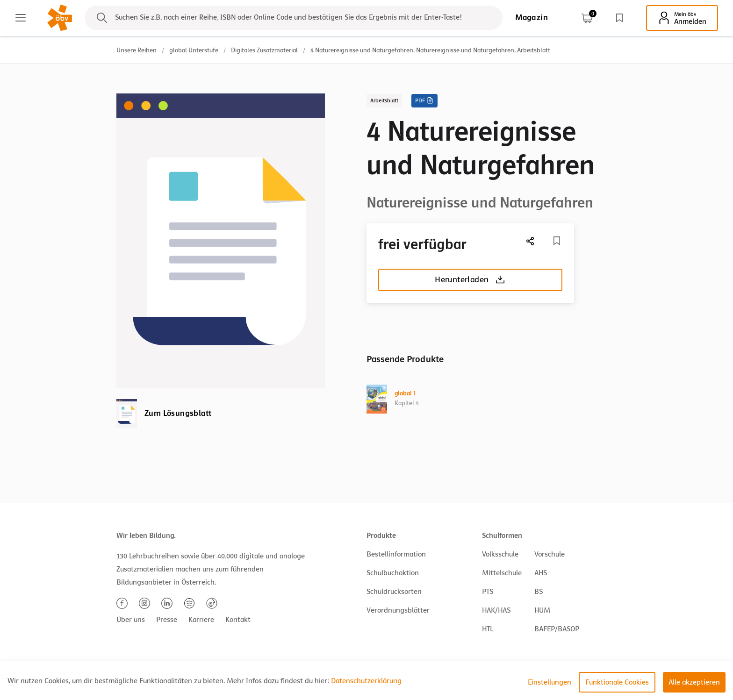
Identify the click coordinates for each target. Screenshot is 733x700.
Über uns (131, 620)
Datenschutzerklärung (366, 681)
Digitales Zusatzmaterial (264, 50)
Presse (167, 620)
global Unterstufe (194, 50)
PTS (488, 592)
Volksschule (500, 554)
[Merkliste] (557, 241)
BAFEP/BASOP (557, 629)
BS (539, 592)
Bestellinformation (396, 554)
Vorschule (550, 554)
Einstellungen (550, 682)
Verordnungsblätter (398, 610)
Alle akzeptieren (694, 682)
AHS (541, 573)
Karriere (201, 620)
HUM (542, 610)
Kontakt (238, 620)
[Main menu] (21, 18)
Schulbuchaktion (393, 573)
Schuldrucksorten (394, 592)
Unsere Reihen (137, 50)
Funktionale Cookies (617, 682)
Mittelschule (502, 573)
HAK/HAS (496, 610)
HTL (488, 629)
